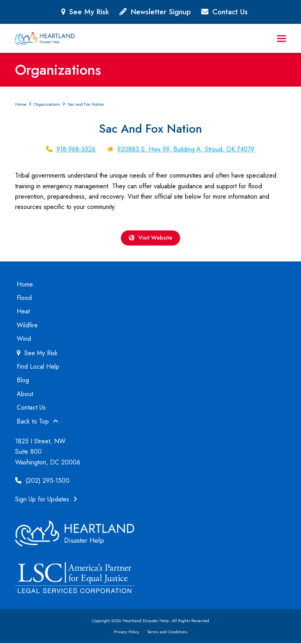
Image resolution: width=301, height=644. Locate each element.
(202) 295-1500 (42, 481)
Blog (23, 381)
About (25, 395)
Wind (24, 339)
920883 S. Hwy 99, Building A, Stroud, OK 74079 (186, 149)
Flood (24, 299)
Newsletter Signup (161, 12)
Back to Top (38, 422)
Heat (23, 312)
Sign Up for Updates (46, 500)
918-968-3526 (76, 149)
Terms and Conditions (167, 632)
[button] (282, 38)
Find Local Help (38, 367)
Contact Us (230, 12)
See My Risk (89, 12)
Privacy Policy (126, 632)
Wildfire (27, 326)
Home (25, 285)
